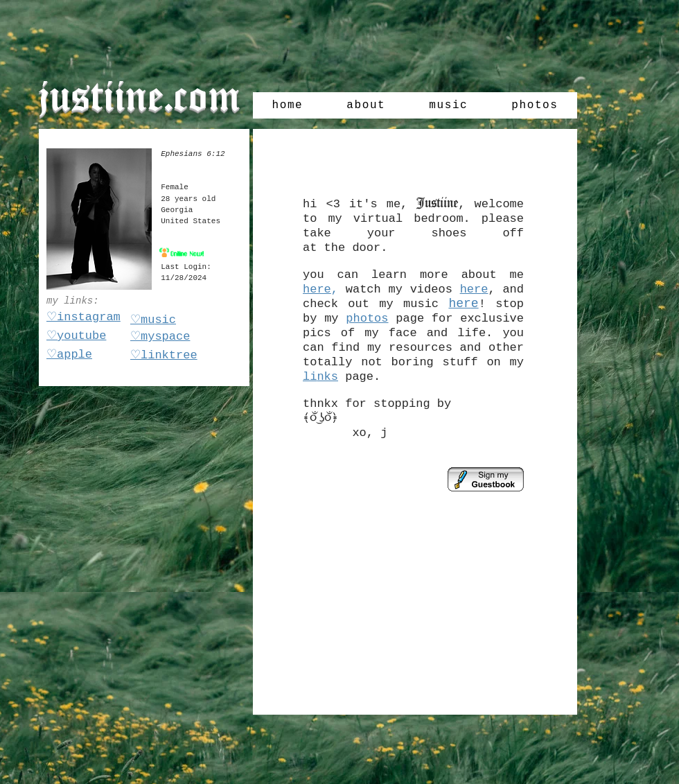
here (317, 289)
